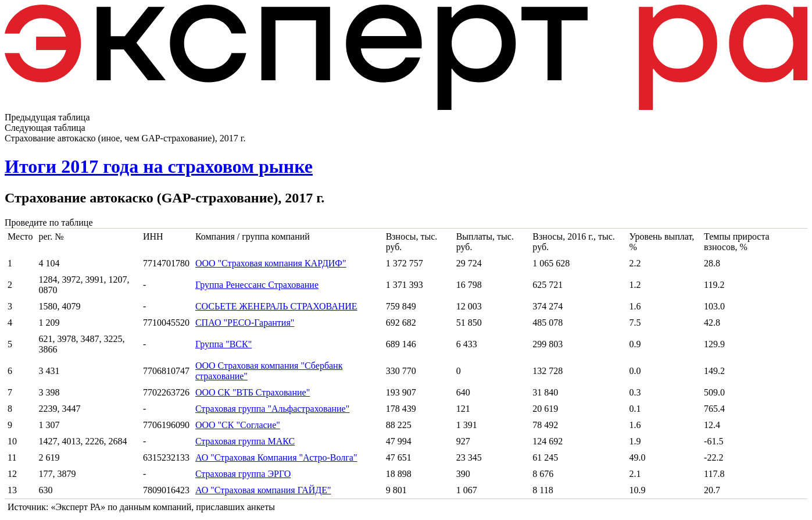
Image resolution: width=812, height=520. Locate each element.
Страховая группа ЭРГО (243, 474)
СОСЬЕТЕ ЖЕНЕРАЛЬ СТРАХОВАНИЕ (276, 306)
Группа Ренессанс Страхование (257, 285)
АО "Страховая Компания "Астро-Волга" (276, 457)
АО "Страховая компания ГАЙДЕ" (263, 490)
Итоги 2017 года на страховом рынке (159, 166)
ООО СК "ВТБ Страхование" (253, 392)
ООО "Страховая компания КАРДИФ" (271, 263)
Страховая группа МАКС (245, 441)
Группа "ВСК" (223, 344)
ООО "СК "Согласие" (238, 425)
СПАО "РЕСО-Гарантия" (245, 323)
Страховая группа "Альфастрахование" (272, 409)
